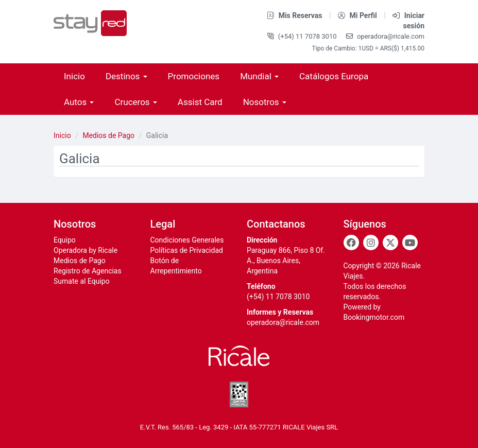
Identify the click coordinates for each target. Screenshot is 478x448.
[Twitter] (390, 243)
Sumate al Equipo (82, 281)
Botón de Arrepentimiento (176, 266)
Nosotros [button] (265, 102)
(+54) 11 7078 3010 (303, 36)
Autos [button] (79, 102)
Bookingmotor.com (374, 317)
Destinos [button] (126, 76)
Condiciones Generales (187, 240)
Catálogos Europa (334, 76)
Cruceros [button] (135, 102)
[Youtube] (410, 243)
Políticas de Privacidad (187, 250)
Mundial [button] (259, 76)
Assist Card (200, 102)
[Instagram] (371, 243)
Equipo (65, 240)
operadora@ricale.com (385, 36)
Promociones (194, 76)
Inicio (74, 76)
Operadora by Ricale (86, 250)
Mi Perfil (358, 15)
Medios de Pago (108, 135)
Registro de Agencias (88, 271)
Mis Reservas (295, 15)
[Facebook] (351, 243)
